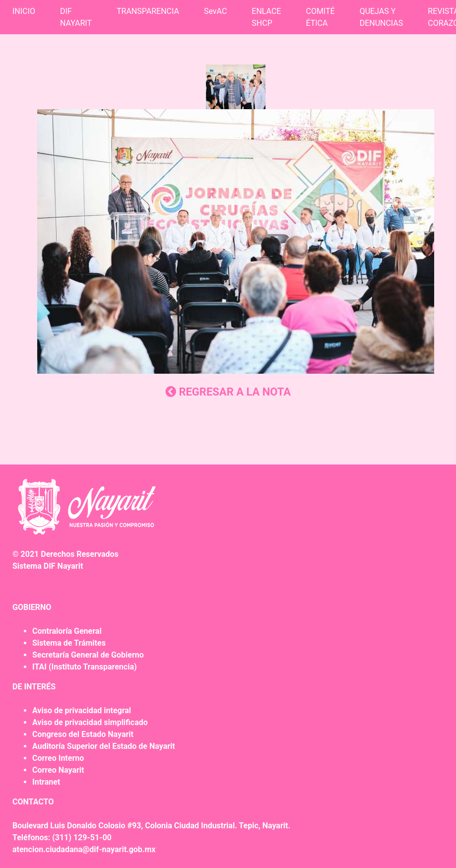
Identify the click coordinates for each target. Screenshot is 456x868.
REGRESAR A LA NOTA (228, 392)
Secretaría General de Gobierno (88, 655)
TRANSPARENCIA (148, 11)
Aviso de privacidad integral (82, 710)
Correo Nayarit (58, 770)
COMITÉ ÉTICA (320, 17)
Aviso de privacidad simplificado (90, 722)
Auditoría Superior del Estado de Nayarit (104, 746)
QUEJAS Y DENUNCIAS (382, 17)
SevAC (215, 11)
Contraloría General (67, 631)
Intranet (46, 782)
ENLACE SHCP (266, 17)
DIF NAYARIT (76, 17)
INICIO (24, 11)
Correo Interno (58, 758)
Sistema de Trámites (69, 643)
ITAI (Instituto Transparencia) (85, 667)
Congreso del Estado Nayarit (83, 734)
